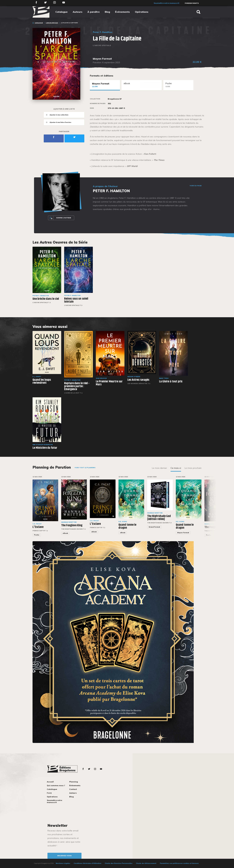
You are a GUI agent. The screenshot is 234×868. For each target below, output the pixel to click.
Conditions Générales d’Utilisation (88, 863)
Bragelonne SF (115, 99)
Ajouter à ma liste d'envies (57, 122)
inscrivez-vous (64, 856)
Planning (74, 782)
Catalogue (61, 12)
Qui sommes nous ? (56, 785)
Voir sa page (196, 186)
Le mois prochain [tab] (193, 468)
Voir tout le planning (85, 468)
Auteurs (78, 12)
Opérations (142, 12)
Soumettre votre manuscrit (166, 3)
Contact (73, 789)
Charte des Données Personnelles (119, 863)
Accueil (50, 782)
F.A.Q (49, 793)
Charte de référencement (146, 863)
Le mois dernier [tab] (159, 468)
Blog (107, 12)
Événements (122, 12)
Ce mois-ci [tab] (176, 468)
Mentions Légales (63, 863)
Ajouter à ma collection (56, 115)
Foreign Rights (192, 3)
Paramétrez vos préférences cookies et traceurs (179, 863)
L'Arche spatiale (52, 23)
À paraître (94, 12)
